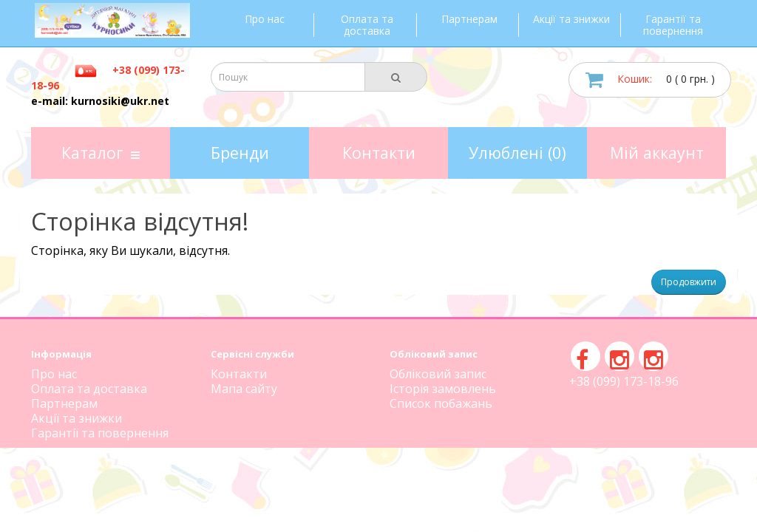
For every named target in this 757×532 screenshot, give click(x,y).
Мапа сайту (244, 389)
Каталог (101, 153)
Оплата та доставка (367, 25)
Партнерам (469, 19)
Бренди (240, 153)
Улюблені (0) (517, 153)
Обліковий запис (438, 374)
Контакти (379, 153)
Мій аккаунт (657, 153)
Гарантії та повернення (673, 25)
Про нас (265, 19)
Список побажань (441, 403)
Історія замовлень (443, 389)
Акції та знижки (571, 19)
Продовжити (689, 282)
